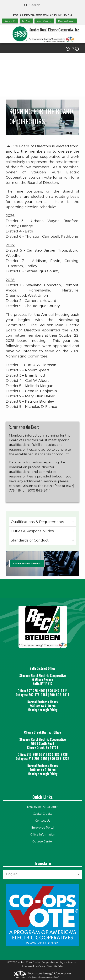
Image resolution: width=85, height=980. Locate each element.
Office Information (43, 835)
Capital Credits (43, 814)
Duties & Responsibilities (32, 531)
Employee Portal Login (43, 807)
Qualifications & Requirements (37, 522)
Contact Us (43, 821)
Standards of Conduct (30, 540)
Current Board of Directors (27, 563)
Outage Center (43, 841)
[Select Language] (42, 874)
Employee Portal (43, 828)
